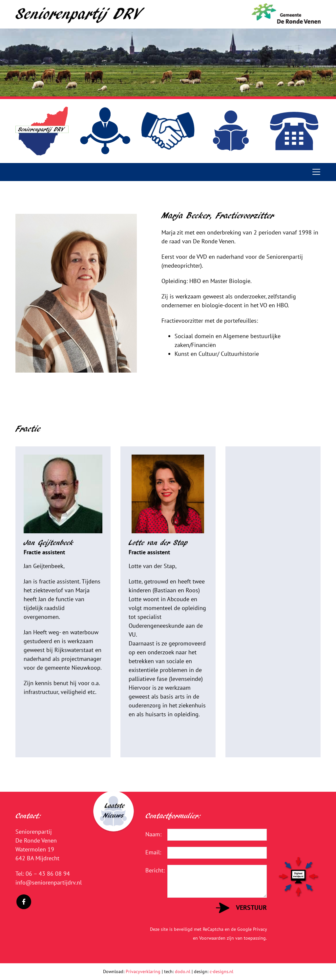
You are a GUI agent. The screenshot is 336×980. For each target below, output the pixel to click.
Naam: (151, 834)
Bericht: (151, 870)
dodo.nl (183, 971)
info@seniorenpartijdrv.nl (49, 882)
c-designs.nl (221, 971)
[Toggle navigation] (316, 172)
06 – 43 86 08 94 (48, 874)
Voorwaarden (212, 938)
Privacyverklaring (143, 971)
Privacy (260, 929)
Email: (151, 852)
